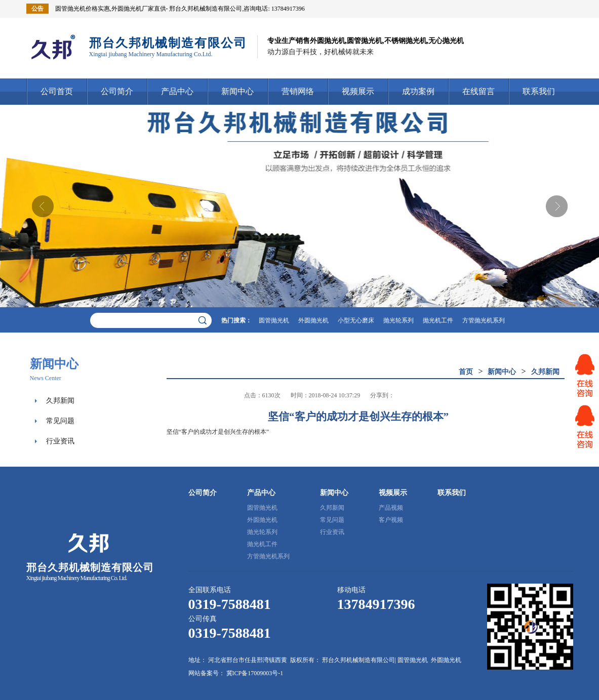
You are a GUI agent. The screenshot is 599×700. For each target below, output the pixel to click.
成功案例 (418, 91)
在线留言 (478, 91)
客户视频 (391, 520)
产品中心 (177, 91)
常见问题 (60, 421)
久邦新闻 (60, 401)
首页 (466, 372)
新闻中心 (237, 91)
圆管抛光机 (274, 320)
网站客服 (585, 376)
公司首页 (57, 91)
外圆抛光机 (313, 320)
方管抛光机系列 (484, 320)
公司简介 (117, 91)
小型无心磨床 (356, 320)
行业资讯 (60, 441)
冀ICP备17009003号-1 (255, 673)
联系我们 (539, 91)
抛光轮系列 (398, 320)
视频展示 (358, 91)
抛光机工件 (438, 320)
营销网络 (298, 91)
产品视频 (391, 508)
